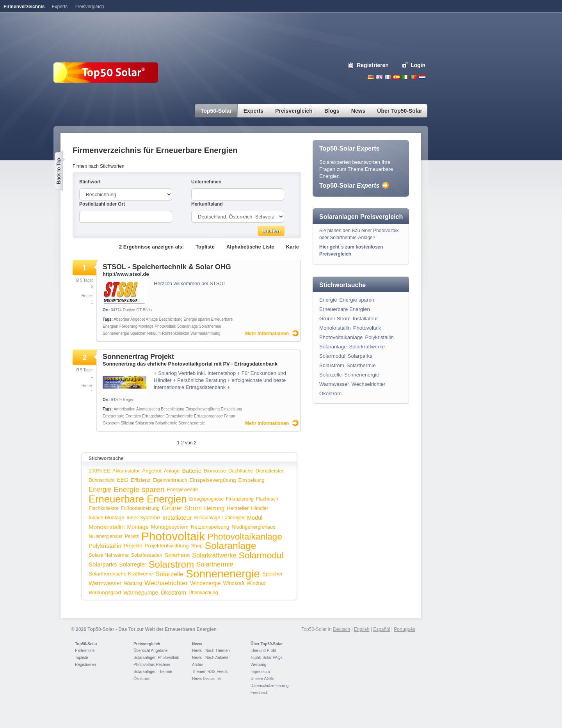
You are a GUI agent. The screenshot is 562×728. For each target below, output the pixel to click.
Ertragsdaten (153, 416)
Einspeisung (231, 409)
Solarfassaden (147, 555)
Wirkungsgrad (105, 592)
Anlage (152, 319)
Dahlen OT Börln (137, 310)
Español (381, 629)
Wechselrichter (166, 583)
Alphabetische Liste (250, 247)
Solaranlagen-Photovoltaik (156, 658)
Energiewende (182, 490)
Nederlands (422, 77)
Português (405, 629)
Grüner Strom (182, 508)
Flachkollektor (104, 508)
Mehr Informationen (267, 334)
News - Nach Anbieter (211, 658)
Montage (146, 326)
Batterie (192, 471)
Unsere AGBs (262, 679)
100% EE (99, 471)
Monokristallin (107, 527)
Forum (230, 416)
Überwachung (203, 593)
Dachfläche (241, 471)
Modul (255, 518)
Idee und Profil (263, 651)
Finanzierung (240, 499)
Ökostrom (111, 423)
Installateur (177, 518)
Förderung (128, 326)
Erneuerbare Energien (122, 416)
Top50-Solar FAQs (267, 658)
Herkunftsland (207, 204)
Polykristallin (105, 546)
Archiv (197, 665)
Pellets (132, 536)
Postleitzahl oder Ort (102, 204)
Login (418, 65)
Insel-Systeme (143, 518)
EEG (123, 480)
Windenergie (205, 583)
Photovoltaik (165, 326)
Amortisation (124, 409)
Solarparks (103, 564)
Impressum (260, 672)
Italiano (405, 77)
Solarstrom (144, 423)
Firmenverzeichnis (24, 7)
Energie (100, 489)
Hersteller (238, 508)
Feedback (259, 693)
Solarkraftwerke (214, 555)
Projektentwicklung (167, 546)
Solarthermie (210, 326)
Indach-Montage (106, 518)
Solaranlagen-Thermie (153, 672)
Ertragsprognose (208, 416)
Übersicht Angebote (150, 651)
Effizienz (141, 480)
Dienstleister (270, 471)
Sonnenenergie (116, 333)
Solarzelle (169, 574)
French (388, 77)
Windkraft (234, 583)
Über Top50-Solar (267, 644)
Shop (197, 546)
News (197, 644)
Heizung (214, 508)
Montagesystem (170, 527)
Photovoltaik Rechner (152, 665)
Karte (293, 247)
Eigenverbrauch (170, 480)
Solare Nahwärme (109, 555)
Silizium (127, 423)
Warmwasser (105, 583)
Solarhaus (177, 555)
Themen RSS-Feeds (210, 672)
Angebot (138, 319)
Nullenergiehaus (106, 536)
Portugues (414, 77)
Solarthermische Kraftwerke (121, 574)
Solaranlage (188, 326)
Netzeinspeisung (210, 527)
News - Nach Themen (211, 651)
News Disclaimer (206, 679)
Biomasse (215, 471)
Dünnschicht (102, 480)
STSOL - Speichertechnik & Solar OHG (167, 267)
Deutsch (371, 77)
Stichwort (90, 182)
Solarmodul (261, 555)
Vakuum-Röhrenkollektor (168, 333)
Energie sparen (197, 319)
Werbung (258, 665)
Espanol (397, 77)
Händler (260, 508)
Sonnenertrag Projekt (138, 357)
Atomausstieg (148, 409)
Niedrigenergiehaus (253, 527)
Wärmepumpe (141, 593)
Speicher (138, 333)
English (379, 77)
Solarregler (132, 565)
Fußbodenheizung (140, 508)
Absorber (122, 319)
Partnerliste (85, 651)
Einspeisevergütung (203, 409)
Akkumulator (126, 471)
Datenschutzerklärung (269, 686)
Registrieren (373, 65)
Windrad (256, 583)
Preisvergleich (147, 644)
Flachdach (267, 499)
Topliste (205, 247)
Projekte (133, 546)
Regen (129, 400)
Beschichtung (171, 319)
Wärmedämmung (205, 333)
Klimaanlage (207, 518)
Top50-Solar (349, 186)
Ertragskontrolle (179, 416)
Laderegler (234, 518)
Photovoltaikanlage (245, 536)
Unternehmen (206, 182)
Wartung (133, 583)
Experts (60, 7)
